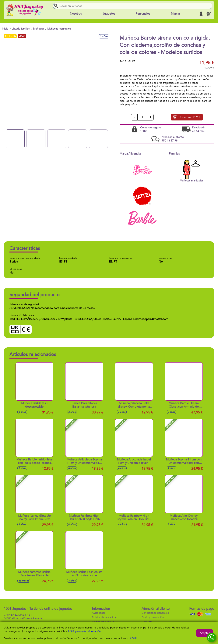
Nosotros (76, 14)
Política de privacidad (105, 617)
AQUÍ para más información (84, 631)
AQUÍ (133, 638)
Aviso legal (98, 613)
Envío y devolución (153, 617)
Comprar (191, 117)
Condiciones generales (155, 613)
